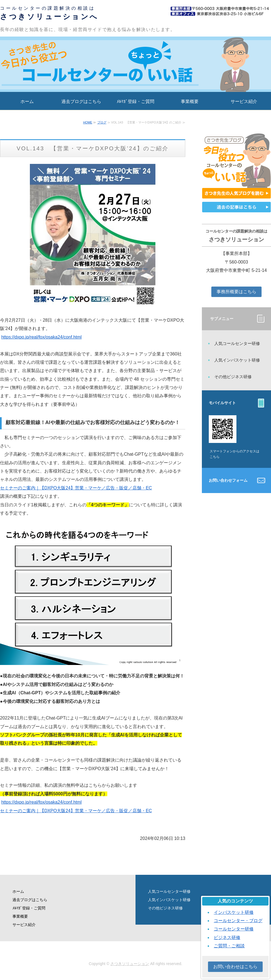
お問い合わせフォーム (228, 480)
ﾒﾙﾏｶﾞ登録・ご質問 (135, 101)
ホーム (27, 101)
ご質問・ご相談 (229, 946)
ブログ (102, 122)
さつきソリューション (130, 964)
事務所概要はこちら (236, 292)
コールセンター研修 (234, 929)
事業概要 (190, 101)
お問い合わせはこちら (235, 967)
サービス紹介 (244, 101)
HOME (88, 122)
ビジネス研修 (227, 938)
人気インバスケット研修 (237, 360)
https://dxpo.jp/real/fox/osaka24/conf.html (41, 337)
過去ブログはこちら (81, 101)
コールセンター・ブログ (238, 921)
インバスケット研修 (234, 912)
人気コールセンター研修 (237, 343)
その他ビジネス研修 (233, 377)
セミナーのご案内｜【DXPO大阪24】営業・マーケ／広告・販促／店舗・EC (76, 488)
